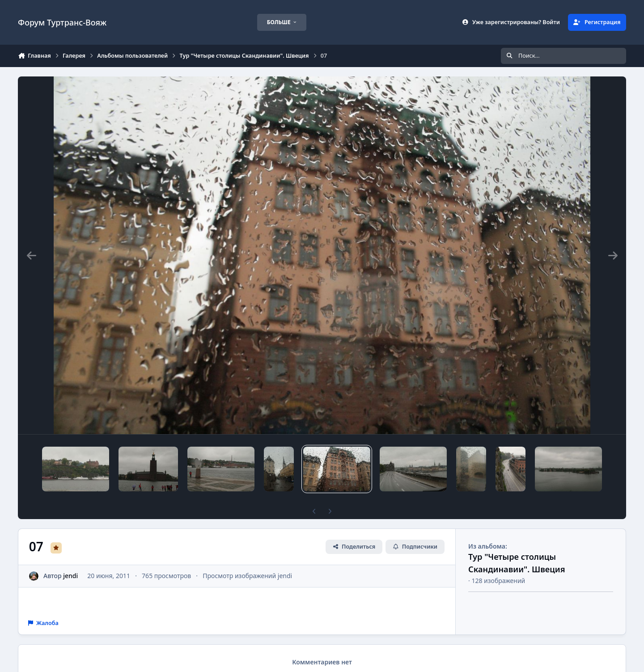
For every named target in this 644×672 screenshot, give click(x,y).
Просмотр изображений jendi (247, 560)
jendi (70, 560)
